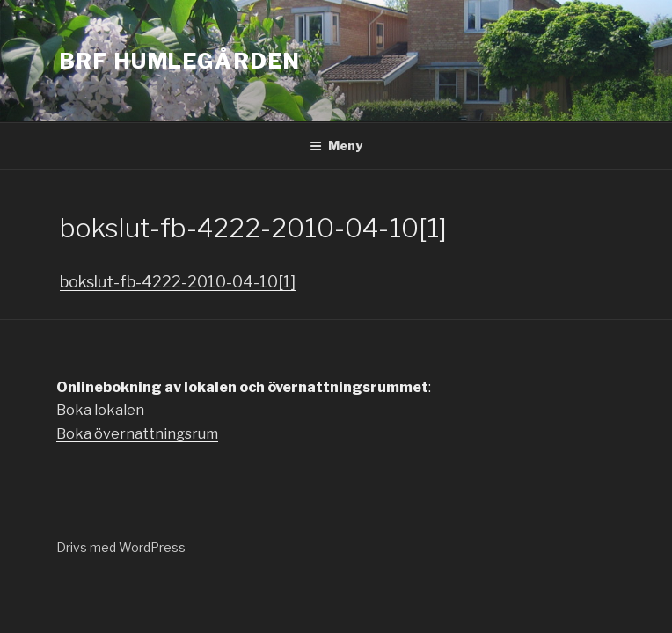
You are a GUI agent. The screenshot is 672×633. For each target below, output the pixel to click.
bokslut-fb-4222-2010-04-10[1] (178, 282)
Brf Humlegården (180, 61)
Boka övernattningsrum (137, 434)
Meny (336, 146)
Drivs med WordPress (121, 547)
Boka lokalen (100, 410)
